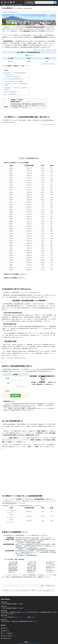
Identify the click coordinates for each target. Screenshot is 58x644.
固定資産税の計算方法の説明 (12, 77)
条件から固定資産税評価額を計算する (14, 79)
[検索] (55, 2)
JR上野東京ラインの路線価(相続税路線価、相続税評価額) (31, 549)
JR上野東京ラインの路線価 (51, 50)
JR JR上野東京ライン (11, 513)
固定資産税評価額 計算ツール (40, 304)
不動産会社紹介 (6, 638)
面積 (8, 383)
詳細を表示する (23, 274)
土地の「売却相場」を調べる (12, 81)
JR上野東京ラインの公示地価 (38, 50)
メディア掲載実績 (7, 633)
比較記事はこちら (21, 442)
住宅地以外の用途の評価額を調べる (49, 64)
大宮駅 (11, 515)
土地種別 (7, 391)
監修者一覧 (5, 631)
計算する (16, 396)
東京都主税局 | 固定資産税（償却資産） (17, 358)
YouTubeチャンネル (22, 617)
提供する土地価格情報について (12, 92)
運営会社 (4, 628)
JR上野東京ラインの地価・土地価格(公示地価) (29, 543)
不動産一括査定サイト (8, 636)
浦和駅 (11, 520)
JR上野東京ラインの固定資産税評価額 (27, 555)
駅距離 (8, 378)
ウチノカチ (49, 575)
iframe (42, 82)
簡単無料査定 (30, 3)
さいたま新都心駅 (11, 511)
